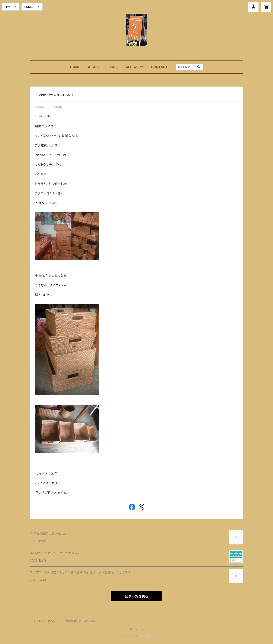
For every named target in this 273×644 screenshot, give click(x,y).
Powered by (136, 636)
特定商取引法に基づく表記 (81, 621)
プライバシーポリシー (46, 621)
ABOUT (94, 67)
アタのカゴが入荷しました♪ (54, 95)
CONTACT (159, 67)
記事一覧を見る (136, 596)
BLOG (112, 67)
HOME (75, 67)
